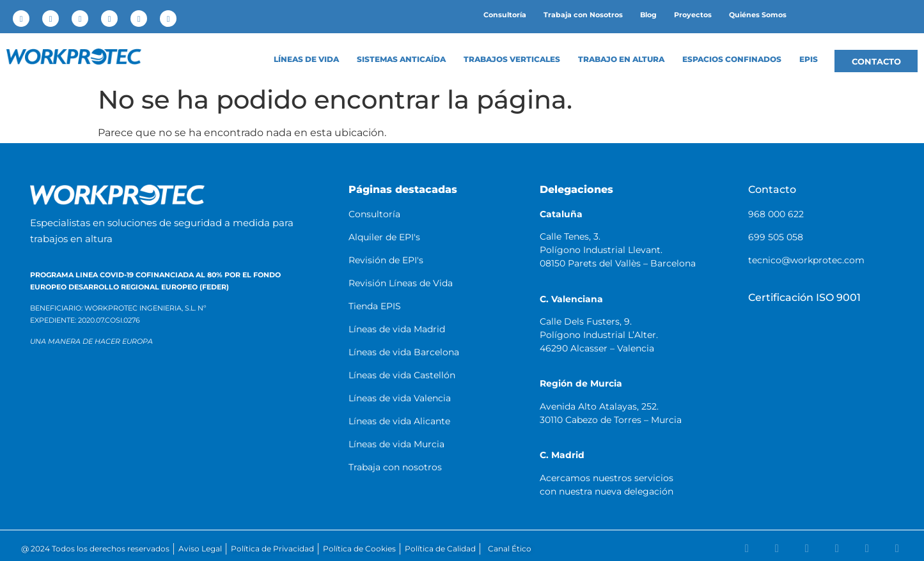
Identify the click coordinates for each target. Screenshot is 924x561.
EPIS (809, 59)
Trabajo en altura (621, 59)
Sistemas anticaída (401, 59)
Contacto (772, 189)
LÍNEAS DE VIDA (306, 59)
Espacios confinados (732, 59)
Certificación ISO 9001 (804, 297)
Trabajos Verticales (512, 59)
